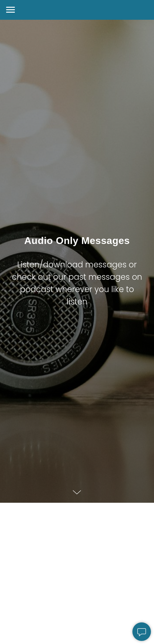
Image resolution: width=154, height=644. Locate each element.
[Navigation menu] (10, 10)
